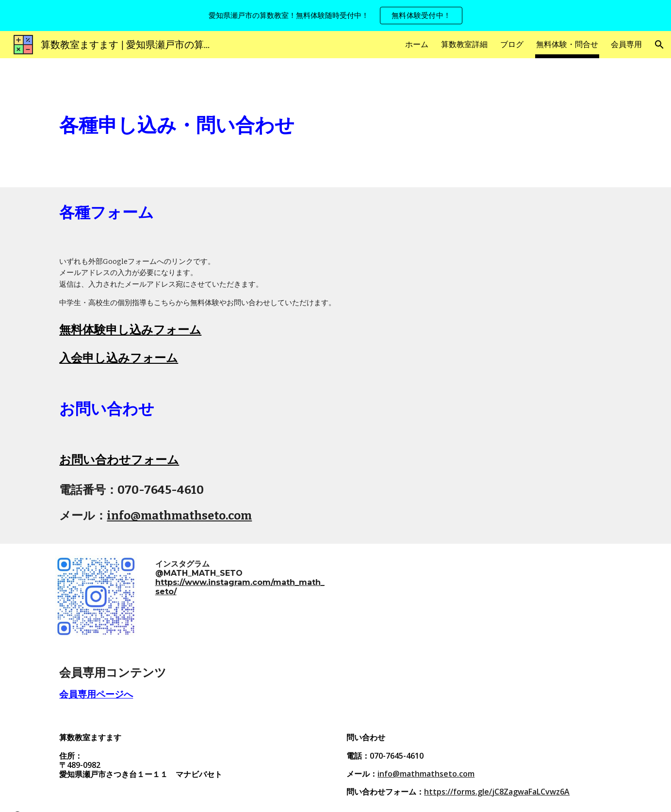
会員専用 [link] (626, 44)
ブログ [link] (512, 44)
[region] (335, 16)
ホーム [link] (417, 44)
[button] (659, 45)
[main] (263, 123)
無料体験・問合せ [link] (567, 44)
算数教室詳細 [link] (464, 44)
